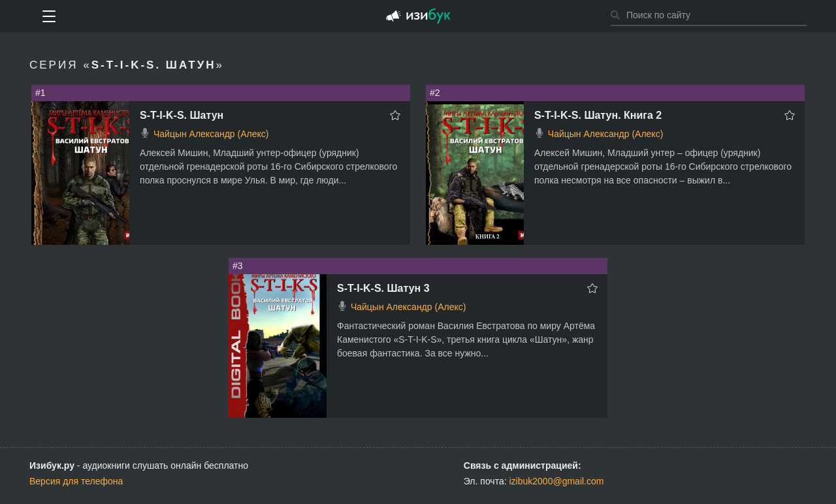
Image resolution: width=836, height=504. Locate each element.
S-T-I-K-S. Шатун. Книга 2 (598, 115)
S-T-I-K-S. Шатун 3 (383, 288)
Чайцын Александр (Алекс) (211, 134)
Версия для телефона (76, 481)
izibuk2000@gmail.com (557, 481)
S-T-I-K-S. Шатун (182, 115)
